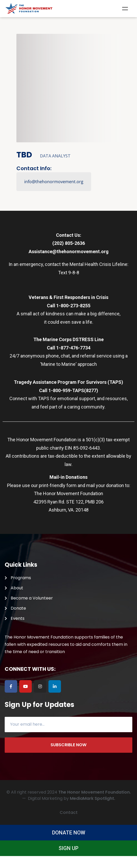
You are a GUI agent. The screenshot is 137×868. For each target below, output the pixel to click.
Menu (125, 9)
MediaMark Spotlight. (92, 798)
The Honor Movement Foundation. (95, 792)
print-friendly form (58, 485)
